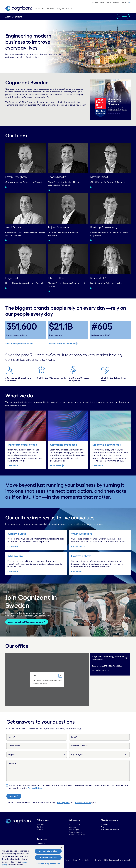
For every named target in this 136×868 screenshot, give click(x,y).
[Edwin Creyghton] (25, 158)
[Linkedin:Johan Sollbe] (49, 291)
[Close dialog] (60, 676)
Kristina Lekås (99, 278)
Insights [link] (40, 829)
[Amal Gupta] (25, 208)
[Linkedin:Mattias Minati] (92, 187)
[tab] (110, 664)
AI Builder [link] (104, 824)
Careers (95, 2)
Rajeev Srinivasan (59, 227)
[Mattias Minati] (110, 158)
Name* (12, 737)
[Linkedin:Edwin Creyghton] (7, 187)
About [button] (69, 8)
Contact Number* (80, 745)
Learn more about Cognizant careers (25, 622)
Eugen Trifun (14, 278)
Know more (13, 466)
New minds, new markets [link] (110, 829)
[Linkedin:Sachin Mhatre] (49, 190)
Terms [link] (75, 860)
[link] (19, 8)
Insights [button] (60, 8)
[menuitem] (95, 2)
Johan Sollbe (56, 278)
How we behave (82, 556)
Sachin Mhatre (57, 177)
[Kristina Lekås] (110, 259)
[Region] (37, 754)
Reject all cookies (48, 858)
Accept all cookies (48, 851)
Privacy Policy (63, 802)
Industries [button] (40, 8)
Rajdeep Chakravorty (104, 227)
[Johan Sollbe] (68, 259)
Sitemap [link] (67, 860)
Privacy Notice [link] (84, 860)
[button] (126, 3)
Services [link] (40, 827)
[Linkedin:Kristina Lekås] (92, 288)
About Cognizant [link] (75, 824)
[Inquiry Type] (99, 754)
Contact (124, 16)
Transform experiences (23, 444)
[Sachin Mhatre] (68, 158)
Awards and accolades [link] (77, 835)
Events (108, 2)
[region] (32, 856)
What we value (17, 533)
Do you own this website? (40, 683)
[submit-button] (14, 796)
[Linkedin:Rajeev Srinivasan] (49, 240)
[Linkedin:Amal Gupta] (7, 240)
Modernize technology (107, 444)
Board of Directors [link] (75, 832)
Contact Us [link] (41, 843)
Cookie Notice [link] (96, 860)
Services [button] (51, 8)
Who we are (15, 556)
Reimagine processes (64, 444)
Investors (116, 2)
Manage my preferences (48, 864)
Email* (74, 737)
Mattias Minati (100, 177)
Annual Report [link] (74, 829)
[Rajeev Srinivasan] (68, 208)
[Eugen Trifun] (25, 259)
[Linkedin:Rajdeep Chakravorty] (92, 240)
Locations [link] (73, 827)
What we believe (82, 533)
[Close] (61, 847)
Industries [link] (41, 824)
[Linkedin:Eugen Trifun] (7, 288)
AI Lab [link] (103, 827)
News (102, 2)
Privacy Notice (35, 788)
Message (13, 763)
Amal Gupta (13, 227)
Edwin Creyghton (17, 177)
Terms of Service (83, 802)
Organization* (15, 745)
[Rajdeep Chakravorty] (110, 208)
